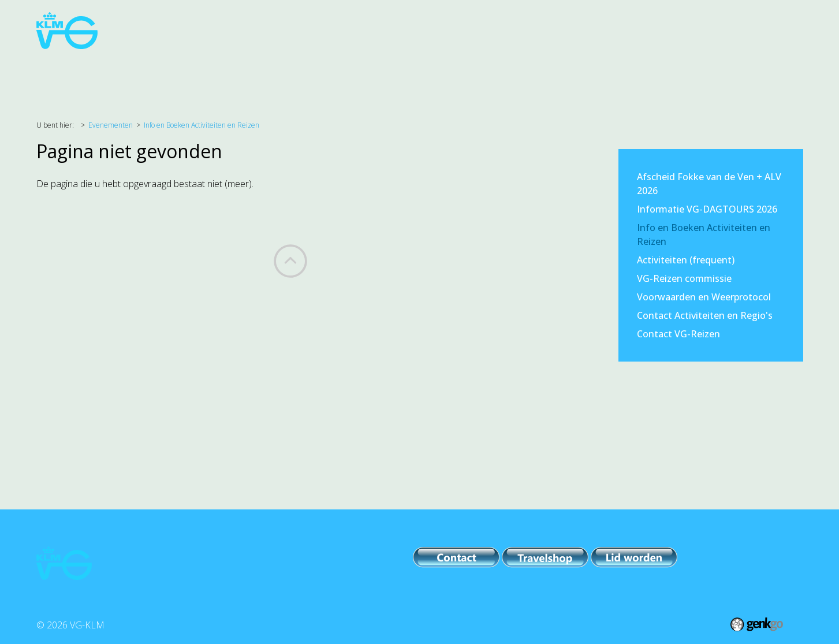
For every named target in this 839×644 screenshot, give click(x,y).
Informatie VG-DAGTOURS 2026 (707, 209)
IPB (400, 71)
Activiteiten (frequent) (686, 260)
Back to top (290, 261)
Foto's (616, 71)
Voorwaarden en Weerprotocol (704, 297)
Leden (439, 71)
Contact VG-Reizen (678, 334)
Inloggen (736, 71)
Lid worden (673, 71)
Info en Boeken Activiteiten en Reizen (202, 125)
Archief (567, 71)
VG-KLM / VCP (502, 71)
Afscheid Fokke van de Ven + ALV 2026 (709, 184)
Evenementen (272, 71)
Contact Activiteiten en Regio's (705, 315)
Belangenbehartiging (174, 71)
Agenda (91, 71)
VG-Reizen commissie (684, 278)
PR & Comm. (348, 71)
